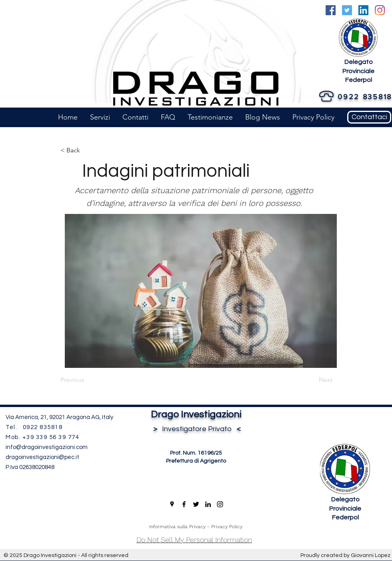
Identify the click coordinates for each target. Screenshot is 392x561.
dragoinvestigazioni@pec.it (42, 457)
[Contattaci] (369, 117)
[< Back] (87, 150)
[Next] (312, 380)
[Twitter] (347, 10)
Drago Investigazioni (196, 414)
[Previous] (87, 380)
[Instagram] (380, 10)
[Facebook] (331, 10)
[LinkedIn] (363, 10)
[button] (100, 117)
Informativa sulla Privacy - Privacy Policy (196, 527)
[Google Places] (172, 504)
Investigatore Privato (196, 429)
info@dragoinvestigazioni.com (47, 447)
